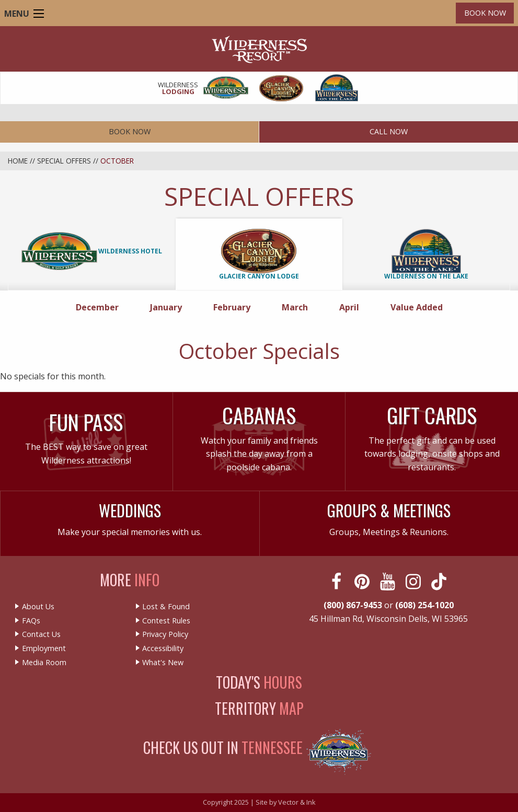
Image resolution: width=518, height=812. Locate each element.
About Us (38, 607)
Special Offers (64, 161)
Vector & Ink (297, 802)
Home (18, 161)
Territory (259, 708)
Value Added (417, 307)
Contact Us (41, 634)
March (298, 307)
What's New (163, 663)
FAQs (31, 621)
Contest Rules (166, 621)
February (235, 307)
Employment (44, 648)
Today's (259, 682)
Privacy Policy (165, 634)
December (100, 307)
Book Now (485, 13)
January (169, 307)
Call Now (389, 131)
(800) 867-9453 (353, 605)
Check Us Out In (223, 747)
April (352, 307)
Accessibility (163, 648)
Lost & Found (166, 607)
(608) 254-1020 (424, 605)
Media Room (44, 663)
